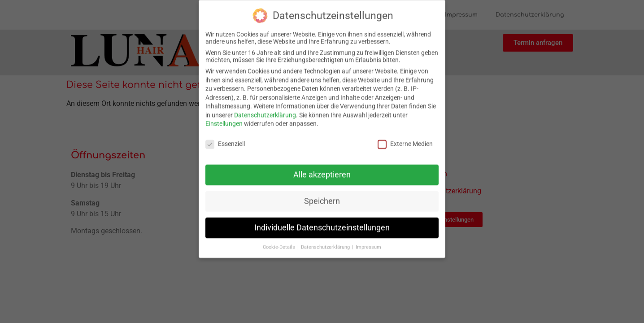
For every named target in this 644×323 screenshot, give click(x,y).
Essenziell (225, 139)
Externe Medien (405, 139)
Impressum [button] (368, 242)
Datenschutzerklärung (265, 109)
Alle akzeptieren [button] (322, 169)
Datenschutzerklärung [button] (326, 242)
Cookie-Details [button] (280, 242)
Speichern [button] (322, 196)
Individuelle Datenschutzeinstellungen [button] (322, 222)
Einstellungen (224, 118)
